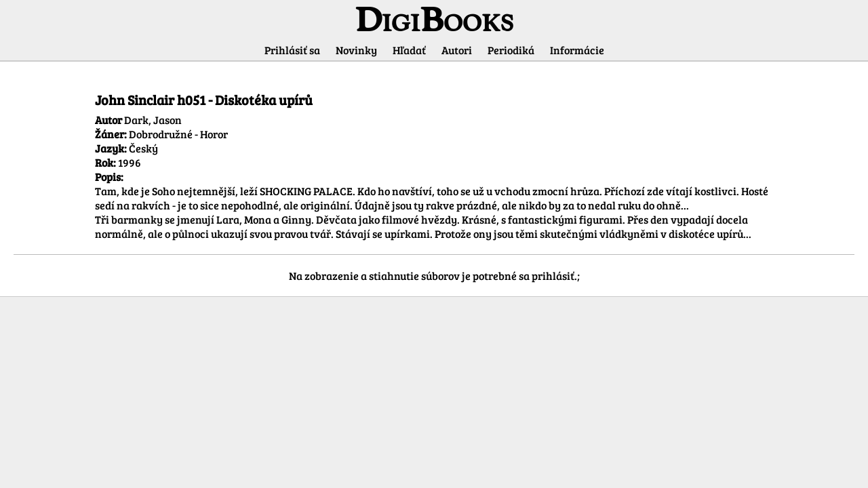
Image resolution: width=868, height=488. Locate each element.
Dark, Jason (153, 120)
